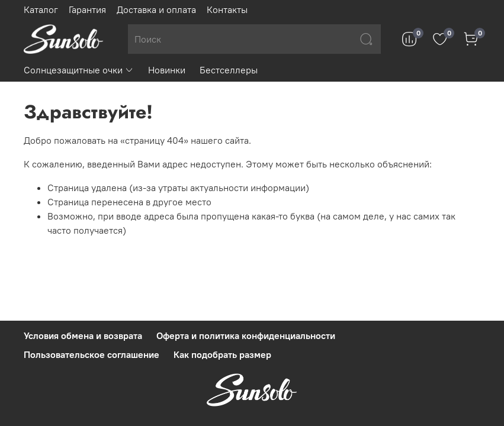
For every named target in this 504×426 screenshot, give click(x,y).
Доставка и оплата (156, 9)
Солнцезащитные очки (79, 70)
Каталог (41, 9)
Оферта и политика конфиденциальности (246, 335)
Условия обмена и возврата (83, 335)
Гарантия (87, 9)
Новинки (167, 70)
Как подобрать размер (222, 354)
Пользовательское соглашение (92, 354)
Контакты (227, 9)
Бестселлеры (229, 70)
